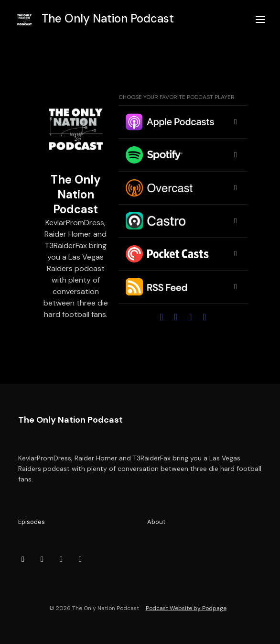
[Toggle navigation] (260, 20)
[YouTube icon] (42, 559)
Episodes (32, 522)
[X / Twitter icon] (61, 559)
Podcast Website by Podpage (186, 608)
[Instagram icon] (80, 559)
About (156, 522)
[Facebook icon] (23, 559)
